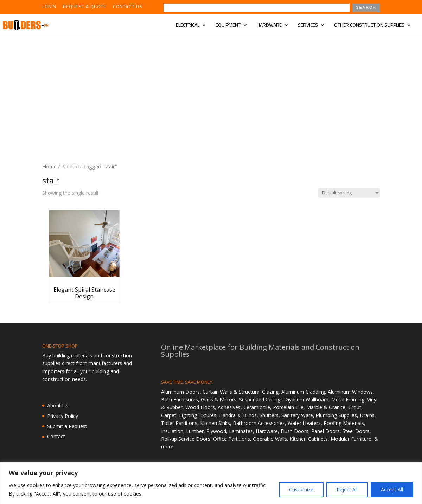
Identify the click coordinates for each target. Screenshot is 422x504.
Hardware (269, 25)
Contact (56, 436)
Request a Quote (85, 7)
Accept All (392, 489)
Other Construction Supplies (369, 25)
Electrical (188, 25)
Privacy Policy (63, 416)
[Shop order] (349, 193)
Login (49, 7)
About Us (58, 405)
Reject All (347, 489)
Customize (301, 489)
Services (308, 25)
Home (49, 166)
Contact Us (128, 7)
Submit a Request (67, 426)
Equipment (228, 25)
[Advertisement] (211, 89)
